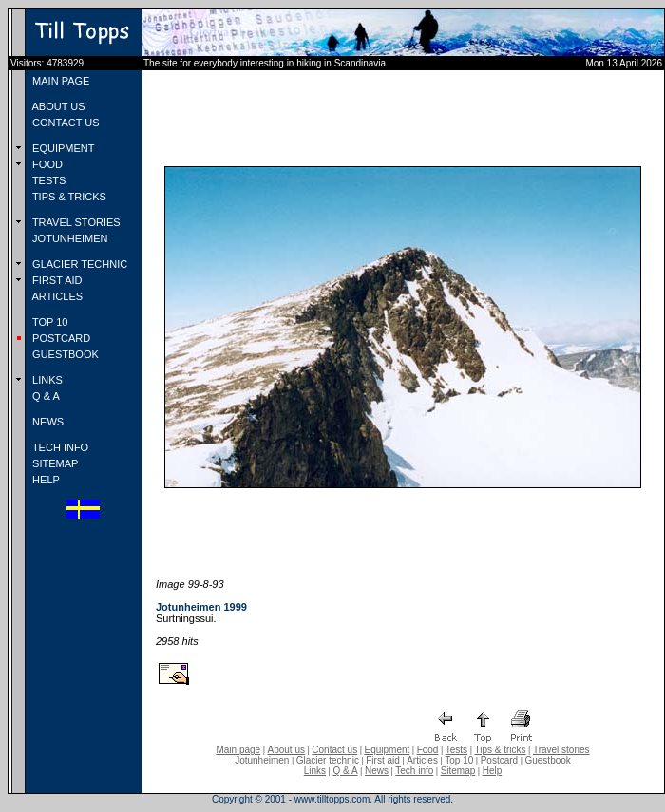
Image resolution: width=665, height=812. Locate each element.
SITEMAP (54, 463)
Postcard (499, 760)
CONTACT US (65, 123)
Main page (238, 750)
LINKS (46, 380)
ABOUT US (57, 106)
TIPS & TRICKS (68, 197)
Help (493, 771)
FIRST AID (56, 280)
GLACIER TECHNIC (78, 264)
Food (428, 750)
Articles (422, 760)
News (377, 771)
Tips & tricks (500, 750)
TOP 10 (48, 322)
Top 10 (459, 760)
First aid (383, 760)
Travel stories (561, 750)
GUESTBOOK (64, 354)
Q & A (45, 396)
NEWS (47, 422)
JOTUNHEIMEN (69, 238)
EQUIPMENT (62, 148)
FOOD (46, 164)
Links (315, 771)
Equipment (387, 750)
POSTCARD (60, 338)
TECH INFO (59, 447)
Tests (456, 750)
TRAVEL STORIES (75, 222)
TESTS (47, 180)
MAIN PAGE (59, 81)
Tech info (414, 771)
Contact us (334, 750)
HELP (45, 480)
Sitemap (458, 771)
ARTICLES (56, 296)
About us (286, 750)
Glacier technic (328, 760)
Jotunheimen (262, 760)
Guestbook (547, 760)
